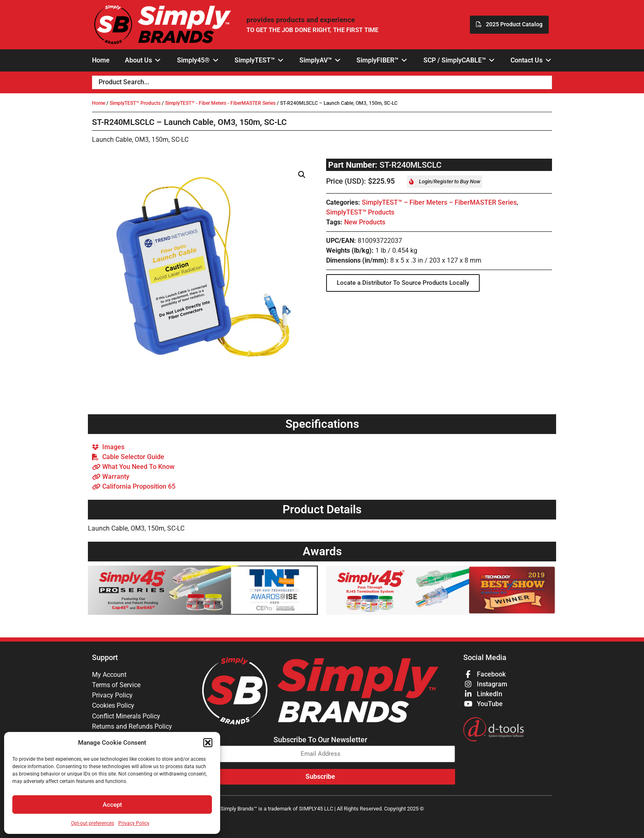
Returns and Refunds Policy (132, 728)
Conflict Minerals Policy (126, 717)
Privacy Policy (134, 823)
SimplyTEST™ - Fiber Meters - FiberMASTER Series (220, 103)
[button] (208, 743)
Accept (112, 805)
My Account (109, 675)
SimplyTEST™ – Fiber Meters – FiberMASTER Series (439, 202)
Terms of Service (116, 685)
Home (99, 103)
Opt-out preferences (93, 823)
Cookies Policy (113, 707)
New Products (365, 222)
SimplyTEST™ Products (135, 103)
